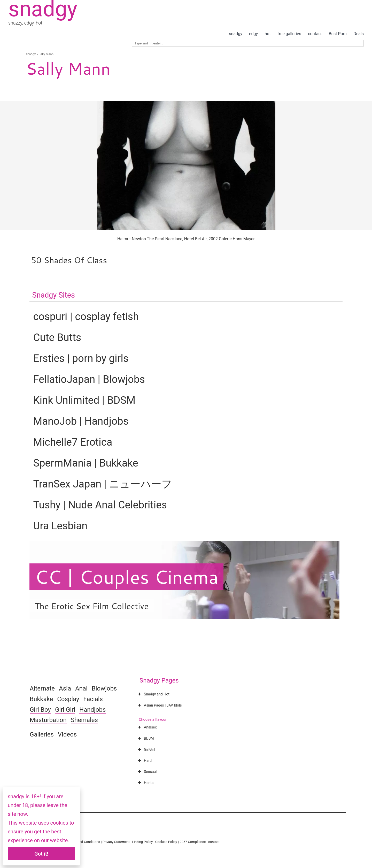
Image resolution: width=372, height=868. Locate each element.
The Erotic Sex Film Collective (92, 606)
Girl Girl (65, 710)
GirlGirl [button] (146, 749)
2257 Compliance (193, 842)
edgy (253, 34)
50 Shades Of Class (69, 260)
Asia (65, 688)
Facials (93, 699)
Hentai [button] (146, 783)
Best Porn (338, 34)
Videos (67, 734)
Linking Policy (143, 842)
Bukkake (41, 699)
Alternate (42, 688)
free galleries (289, 34)
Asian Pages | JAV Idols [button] (159, 705)
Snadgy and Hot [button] (153, 694)
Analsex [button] (147, 727)
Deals (359, 34)
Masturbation (48, 720)
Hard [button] (144, 761)
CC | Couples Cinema (126, 577)
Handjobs (92, 710)
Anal (81, 688)
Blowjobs (104, 688)
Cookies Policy (166, 842)
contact (315, 34)
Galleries (42, 734)
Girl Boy (40, 710)
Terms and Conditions (84, 842)
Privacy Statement (116, 842)
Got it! (41, 854)
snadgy (235, 34)
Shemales (84, 720)
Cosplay (68, 699)
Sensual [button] (147, 772)
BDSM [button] (145, 738)
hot (268, 34)
